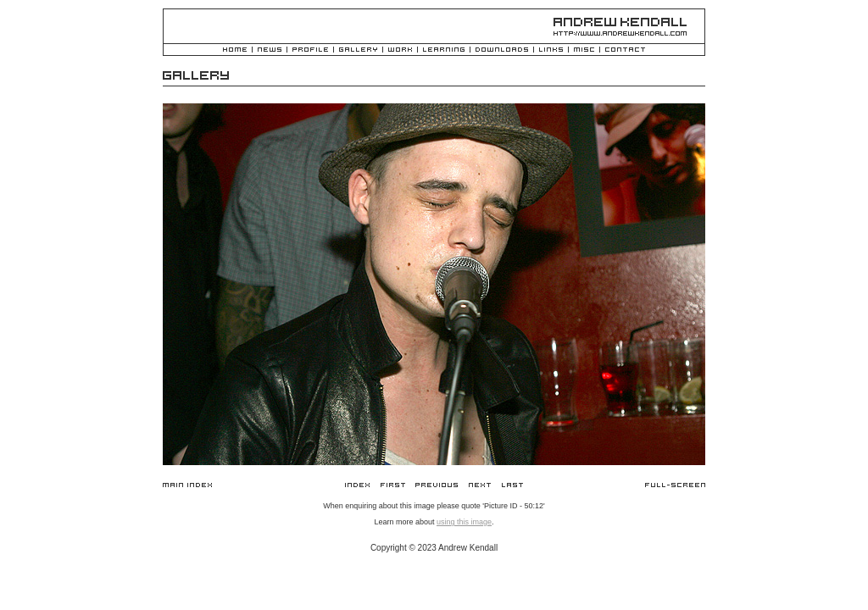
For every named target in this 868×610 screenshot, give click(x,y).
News (270, 50)
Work (400, 50)
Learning (444, 50)
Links (551, 50)
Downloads (502, 50)
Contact (625, 50)
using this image (464, 522)
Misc (584, 50)
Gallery (358, 50)
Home (235, 50)
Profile (310, 50)
